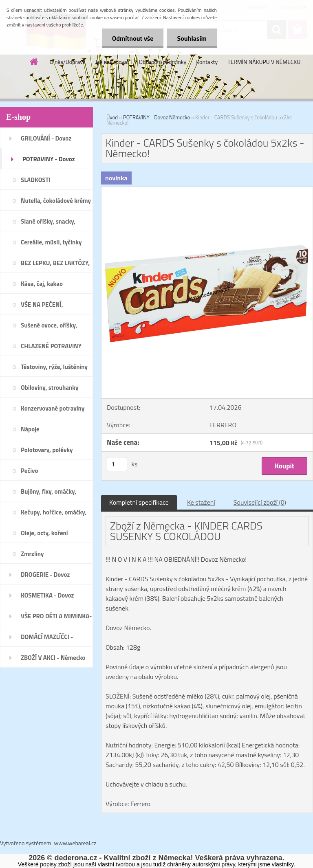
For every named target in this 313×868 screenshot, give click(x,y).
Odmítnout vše (133, 38)
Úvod (112, 117)
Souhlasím (192, 38)
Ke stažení (201, 502)
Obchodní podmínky (163, 62)
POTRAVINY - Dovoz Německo (156, 117)
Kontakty (207, 62)
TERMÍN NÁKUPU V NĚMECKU (264, 62)
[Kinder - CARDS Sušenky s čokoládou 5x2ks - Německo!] (207, 190)
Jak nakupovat (112, 62)
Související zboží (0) (260, 502)
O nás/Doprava (68, 62)
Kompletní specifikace (139, 502)
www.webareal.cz (75, 843)
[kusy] (117, 464)
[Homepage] (34, 62)
